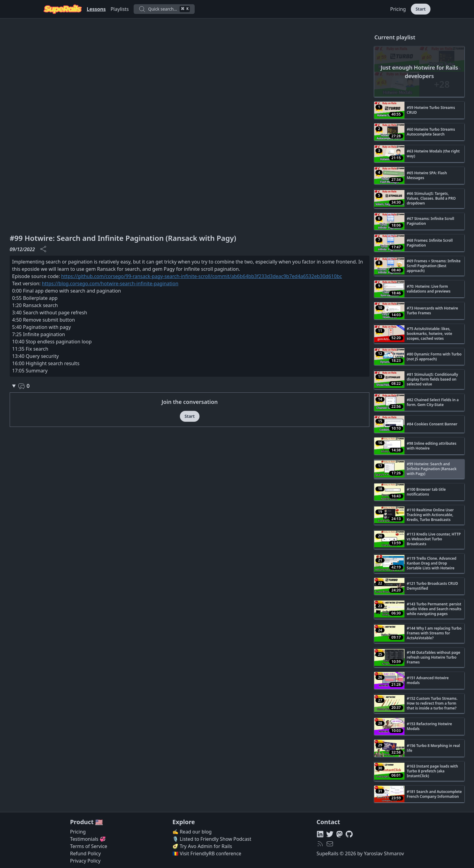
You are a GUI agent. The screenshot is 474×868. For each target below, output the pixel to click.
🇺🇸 (99, 822)
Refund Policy (86, 853)
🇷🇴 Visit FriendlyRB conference (207, 853)
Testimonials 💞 (88, 839)
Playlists (120, 9)
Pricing (398, 9)
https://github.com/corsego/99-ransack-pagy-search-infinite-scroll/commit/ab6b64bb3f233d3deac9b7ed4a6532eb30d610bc (201, 276)
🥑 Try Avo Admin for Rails (202, 846)
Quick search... (164, 9)
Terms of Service (89, 846)
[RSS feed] (320, 844)
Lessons (96, 9)
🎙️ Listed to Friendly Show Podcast (212, 839)
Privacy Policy (85, 861)
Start (421, 9)
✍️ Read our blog (192, 832)
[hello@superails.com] (330, 844)
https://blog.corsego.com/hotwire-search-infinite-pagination (110, 283)
